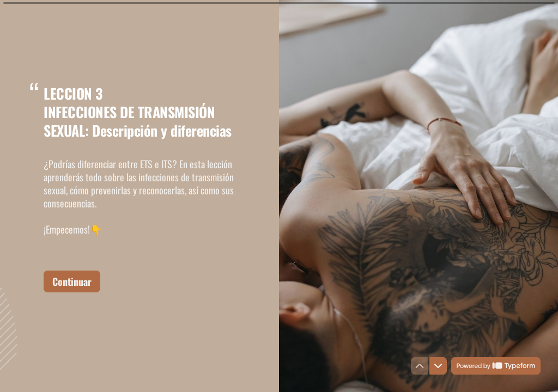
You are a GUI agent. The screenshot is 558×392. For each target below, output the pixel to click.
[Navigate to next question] (438, 366)
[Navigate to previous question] (420, 366)
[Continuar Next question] (72, 281)
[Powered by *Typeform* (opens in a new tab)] (496, 366)
